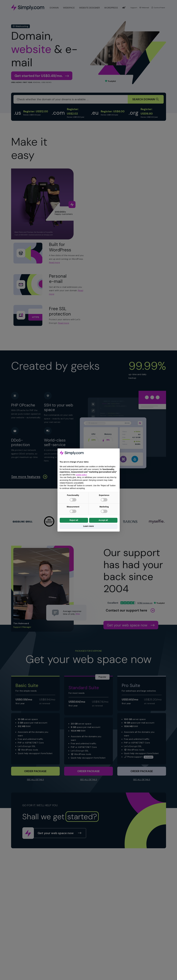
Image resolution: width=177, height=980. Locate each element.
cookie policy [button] (81, 475)
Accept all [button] (103, 520)
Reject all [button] (74, 520)
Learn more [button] (88, 526)
